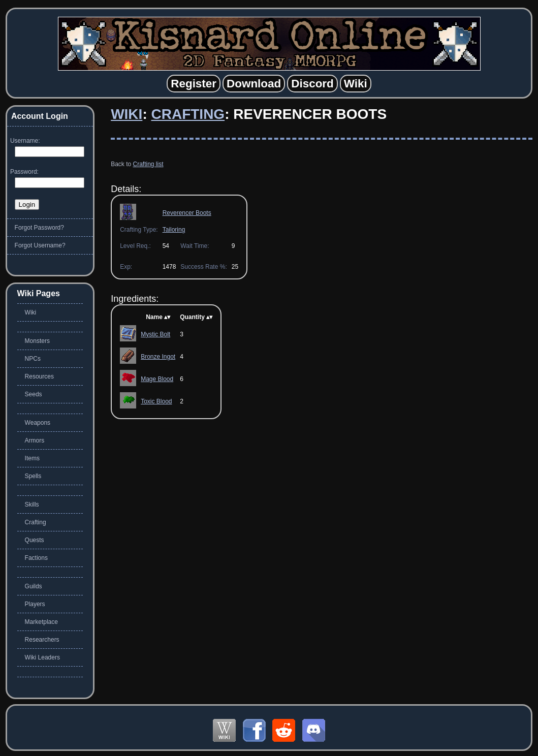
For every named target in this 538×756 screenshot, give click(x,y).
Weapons (38, 423)
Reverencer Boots (187, 213)
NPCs (33, 359)
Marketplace (41, 622)
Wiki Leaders (42, 657)
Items (32, 458)
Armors (35, 440)
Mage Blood (157, 379)
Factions (36, 558)
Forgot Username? (40, 245)
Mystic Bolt (155, 334)
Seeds (34, 394)
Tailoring (174, 230)
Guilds (34, 586)
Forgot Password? (39, 228)
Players (35, 604)
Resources (39, 376)
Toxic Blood (156, 401)
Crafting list (148, 164)
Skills (32, 505)
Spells (33, 476)
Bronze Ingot (158, 357)
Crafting (188, 114)
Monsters (37, 341)
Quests (35, 540)
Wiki (126, 114)
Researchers (42, 640)
